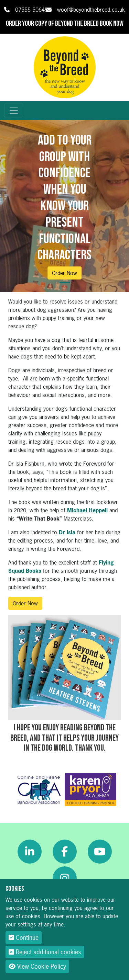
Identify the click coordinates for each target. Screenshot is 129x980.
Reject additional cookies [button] (45, 952)
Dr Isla (67, 532)
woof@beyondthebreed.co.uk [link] (91, 10)
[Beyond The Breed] (65, 67)
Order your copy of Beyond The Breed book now (65, 24)
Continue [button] (24, 938)
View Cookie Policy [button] (37, 966)
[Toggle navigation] (14, 111)
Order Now (64, 273)
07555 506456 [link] (33, 10)
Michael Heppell (87, 510)
